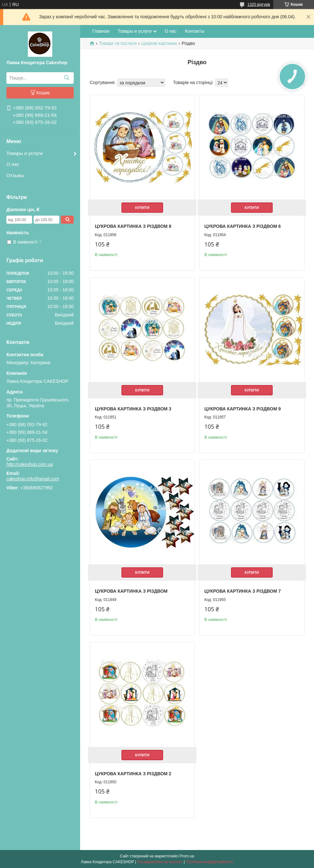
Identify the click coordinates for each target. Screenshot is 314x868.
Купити (142, 208)
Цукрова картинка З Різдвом (131, 591)
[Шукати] (66, 78)
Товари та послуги (118, 43)
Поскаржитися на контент (160, 862)
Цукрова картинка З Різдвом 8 (133, 226)
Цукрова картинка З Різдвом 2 (133, 774)
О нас (13, 164)
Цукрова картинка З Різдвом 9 (243, 409)
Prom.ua (187, 856)
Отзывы (15, 175)
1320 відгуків (259, 4)
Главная (101, 31)
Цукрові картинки (159, 43)
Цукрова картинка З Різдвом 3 (133, 409)
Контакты (194, 31)
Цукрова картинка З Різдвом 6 (243, 226)
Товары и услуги (25, 153)
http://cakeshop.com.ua (30, 464)
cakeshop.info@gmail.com (33, 479)
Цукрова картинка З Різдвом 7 (243, 591)
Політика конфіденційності (210, 862)
